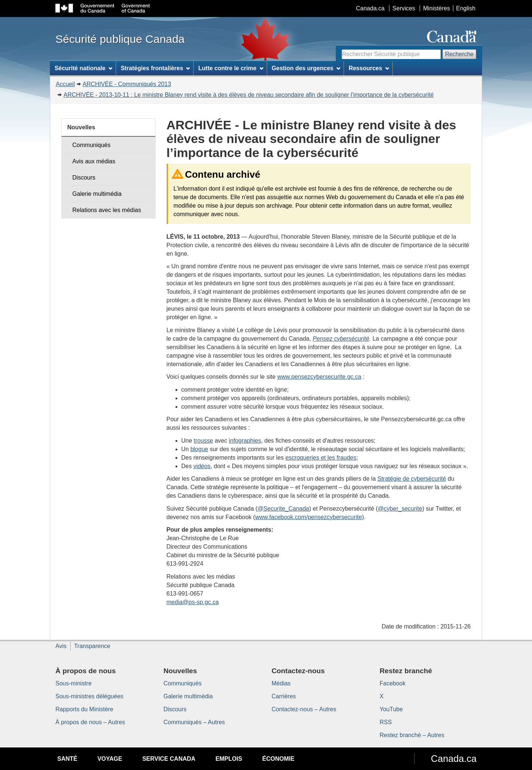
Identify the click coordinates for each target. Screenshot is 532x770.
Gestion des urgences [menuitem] (306, 68)
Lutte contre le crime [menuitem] (231, 68)
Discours (84, 178)
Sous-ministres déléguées (89, 696)
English (466, 8)
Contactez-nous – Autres (304, 709)
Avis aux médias (94, 161)
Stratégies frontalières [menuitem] (156, 68)
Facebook (393, 683)
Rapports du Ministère (84, 709)
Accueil (65, 84)
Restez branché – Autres (412, 735)
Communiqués (91, 145)
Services (404, 8)
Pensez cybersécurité (341, 339)
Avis (61, 646)
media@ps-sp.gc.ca (193, 602)
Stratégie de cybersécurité (412, 479)
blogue (199, 449)
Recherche (459, 54)
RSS (386, 722)
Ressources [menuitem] (369, 68)
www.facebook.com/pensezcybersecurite (309, 517)
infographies (245, 441)
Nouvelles (81, 127)
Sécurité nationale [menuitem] (84, 68)
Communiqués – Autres (194, 722)
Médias (281, 683)
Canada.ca (370, 8)
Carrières (284, 696)
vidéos (202, 466)
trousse (203, 441)
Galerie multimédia (97, 194)
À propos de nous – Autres (90, 722)
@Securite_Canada (283, 509)
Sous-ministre (74, 683)
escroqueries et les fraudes (321, 458)
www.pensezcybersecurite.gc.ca (319, 377)
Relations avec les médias (107, 210)
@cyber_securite (400, 509)
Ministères (436, 8)
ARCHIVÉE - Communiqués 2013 (127, 84)
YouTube (391, 709)
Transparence (92, 646)
